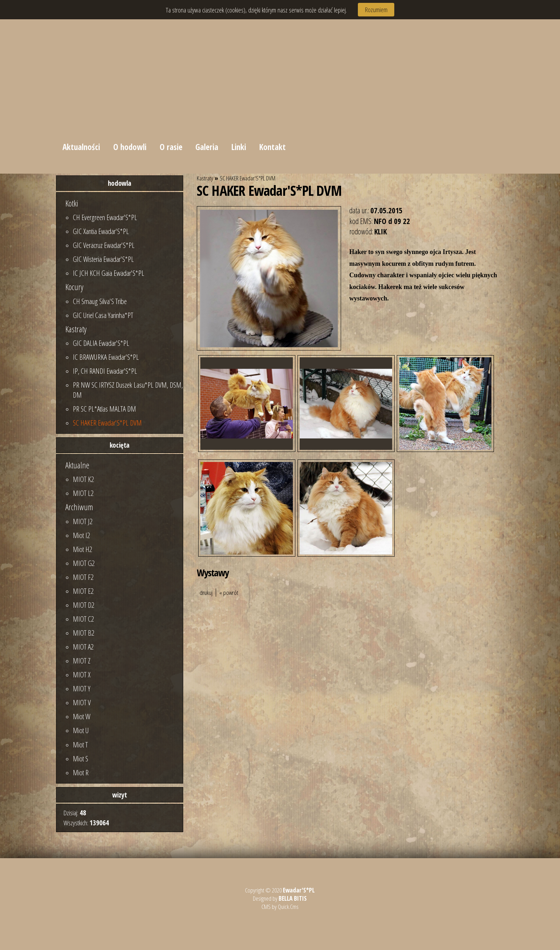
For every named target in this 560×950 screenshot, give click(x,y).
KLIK (381, 231)
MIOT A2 (83, 647)
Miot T (80, 745)
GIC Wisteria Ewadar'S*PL (103, 259)
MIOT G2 (84, 563)
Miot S (81, 758)
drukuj (206, 593)
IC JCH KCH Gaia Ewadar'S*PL (109, 273)
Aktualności (81, 147)
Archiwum (79, 507)
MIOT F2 (83, 577)
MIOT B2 (84, 633)
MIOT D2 (84, 605)
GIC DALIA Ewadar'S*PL (101, 343)
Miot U (81, 730)
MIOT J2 (83, 521)
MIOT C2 (83, 619)
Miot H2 (82, 549)
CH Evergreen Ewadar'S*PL (105, 217)
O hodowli (130, 147)
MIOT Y (82, 688)
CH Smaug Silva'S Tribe (100, 301)
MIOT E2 (83, 591)
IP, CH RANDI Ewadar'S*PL (105, 371)
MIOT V (82, 702)
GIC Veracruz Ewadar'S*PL (104, 245)
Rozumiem (376, 9)
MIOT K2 (83, 479)
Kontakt (272, 147)
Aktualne (77, 465)
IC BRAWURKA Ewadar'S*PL (106, 357)
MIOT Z (82, 661)
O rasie (171, 147)
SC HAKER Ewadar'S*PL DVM (107, 423)
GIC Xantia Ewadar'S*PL (101, 231)
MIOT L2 (83, 493)
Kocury (74, 287)
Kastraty (76, 329)
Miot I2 (81, 535)
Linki (239, 147)
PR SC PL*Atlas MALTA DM (104, 409)
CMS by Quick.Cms (280, 907)
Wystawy (213, 572)
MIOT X (82, 675)
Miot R (81, 772)
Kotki (72, 203)
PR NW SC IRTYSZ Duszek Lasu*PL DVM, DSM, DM (128, 390)
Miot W (82, 716)
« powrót (229, 593)
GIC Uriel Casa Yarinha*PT (103, 315)
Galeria (207, 147)
